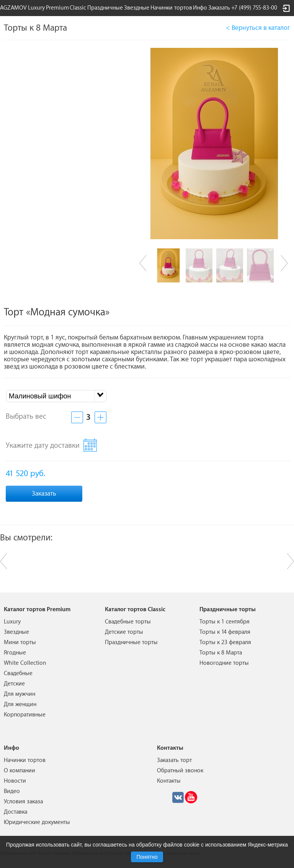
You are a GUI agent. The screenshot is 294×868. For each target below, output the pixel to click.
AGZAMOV (13, 8)
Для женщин (20, 704)
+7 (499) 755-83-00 (254, 8)
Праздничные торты (131, 642)
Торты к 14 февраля (225, 632)
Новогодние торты (224, 663)
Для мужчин (20, 694)
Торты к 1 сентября (225, 622)
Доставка (16, 812)
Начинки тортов (171, 8)
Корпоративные (25, 715)
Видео (12, 791)
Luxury (36, 8)
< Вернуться (258, 28)
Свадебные (18, 673)
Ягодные (15, 653)
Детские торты (124, 632)
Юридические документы (37, 822)
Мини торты (20, 642)
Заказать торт (174, 760)
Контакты (169, 781)
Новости (15, 781)
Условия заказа (23, 802)
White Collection (25, 663)
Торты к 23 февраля (225, 642)
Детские (14, 684)
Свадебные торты (128, 622)
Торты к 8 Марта (221, 653)
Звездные (137, 8)
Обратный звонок (180, 771)
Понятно (147, 857)
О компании (20, 771)
